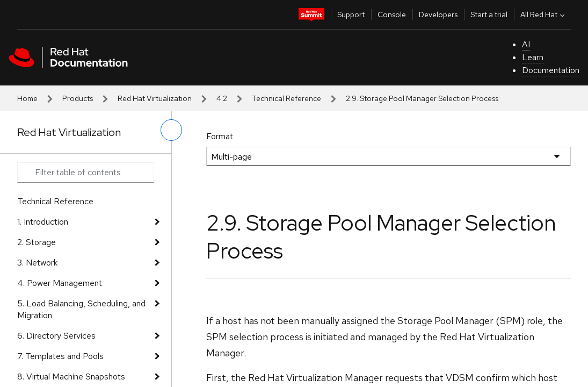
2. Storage (37, 242)
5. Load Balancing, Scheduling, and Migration (81, 309)
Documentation (551, 70)
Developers (438, 15)
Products (78, 98)
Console (392, 15)
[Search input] (86, 173)
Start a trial (489, 15)
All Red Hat (544, 15)
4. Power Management (60, 283)
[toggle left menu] (171, 130)
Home (27, 98)
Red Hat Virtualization (155, 98)
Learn (533, 57)
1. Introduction (43, 222)
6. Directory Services (56, 336)
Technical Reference (286, 98)
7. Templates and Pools (60, 356)
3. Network (37, 263)
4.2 (222, 98)
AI (526, 44)
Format (220, 136)
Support (351, 15)
